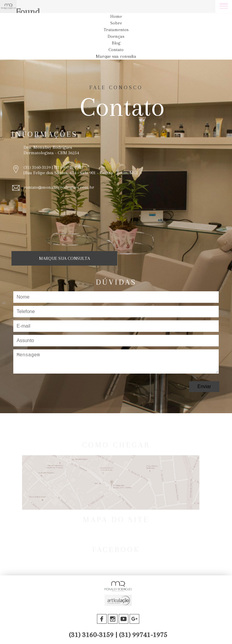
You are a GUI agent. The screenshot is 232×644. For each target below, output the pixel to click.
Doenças (116, 36)
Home (116, 16)
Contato (116, 50)
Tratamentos (116, 30)
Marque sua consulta (116, 56)
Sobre (116, 23)
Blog (116, 43)
